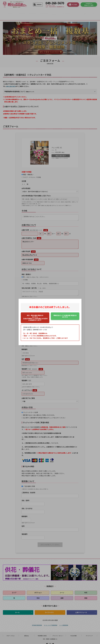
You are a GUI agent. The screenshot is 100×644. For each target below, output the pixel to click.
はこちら (65, 316)
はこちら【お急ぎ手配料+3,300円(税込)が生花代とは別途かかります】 (35, 318)
